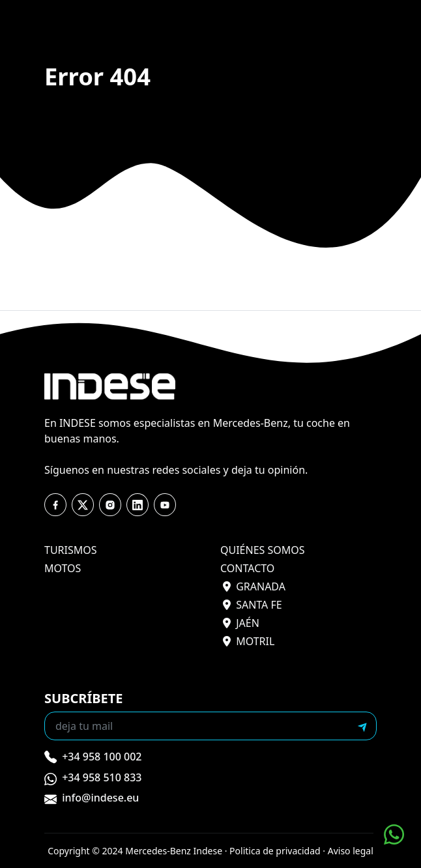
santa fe (253, 605)
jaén (241, 623)
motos (63, 568)
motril (249, 641)
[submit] (362, 726)
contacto (247, 568)
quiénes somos (263, 550)
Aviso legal (351, 851)
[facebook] (55, 505)
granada (254, 586)
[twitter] (83, 505)
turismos (71, 550)
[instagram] (110, 505)
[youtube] (138, 505)
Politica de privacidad (275, 851)
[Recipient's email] (197, 726)
